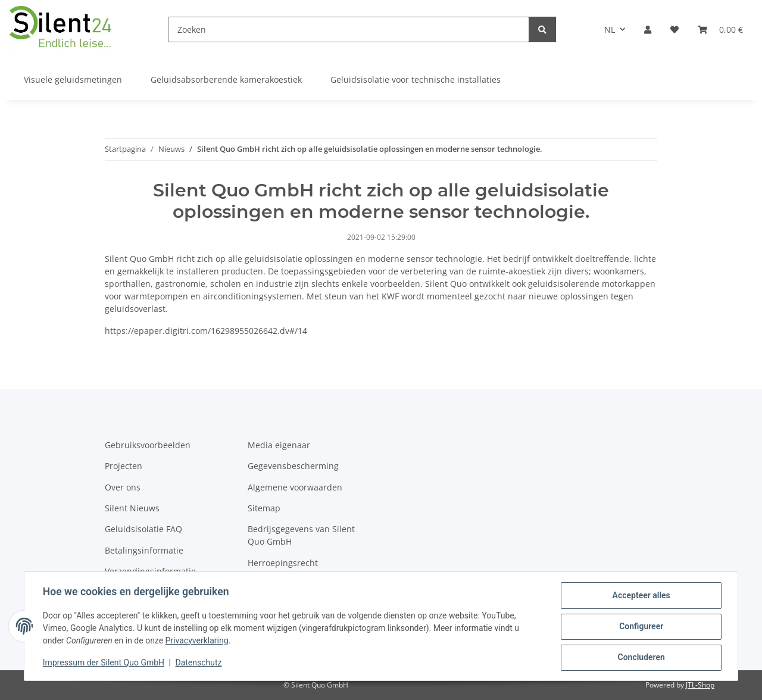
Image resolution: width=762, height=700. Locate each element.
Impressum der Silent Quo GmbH (104, 663)
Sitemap (264, 508)
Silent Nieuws (132, 508)
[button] (648, 29)
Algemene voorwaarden (295, 487)
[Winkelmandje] (720, 29)
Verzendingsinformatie (150, 571)
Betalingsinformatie (144, 550)
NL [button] (610, 29)
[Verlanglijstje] (674, 29)
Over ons (123, 487)
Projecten (124, 466)
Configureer (641, 627)
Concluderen (640, 658)
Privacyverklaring (198, 641)
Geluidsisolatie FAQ (143, 529)
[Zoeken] (349, 29)
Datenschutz (199, 663)
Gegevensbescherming (293, 466)
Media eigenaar (279, 445)
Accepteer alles (640, 596)
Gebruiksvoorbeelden (148, 445)
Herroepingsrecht (283, 563)
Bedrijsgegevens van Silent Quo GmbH (301, 535)
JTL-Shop (700, 685)
